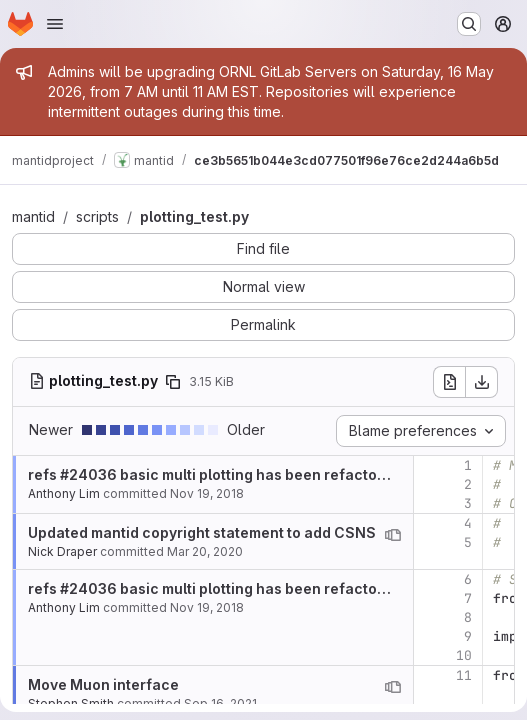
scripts (97, 216)
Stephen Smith (71, 703)
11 (464, 675)
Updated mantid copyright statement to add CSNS (202, 532)
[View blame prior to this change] (393, 535)
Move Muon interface (103, 684)
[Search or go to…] (469, 24)
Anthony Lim (64, 493)
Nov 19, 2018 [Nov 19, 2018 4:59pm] (207, 493)
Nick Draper (62, 551)
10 (464, 655)
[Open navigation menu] (55, 24)
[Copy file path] (173, 382)
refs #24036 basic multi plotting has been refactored (214, 474)
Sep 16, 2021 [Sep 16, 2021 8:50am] (220, 703)
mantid (33, 216)
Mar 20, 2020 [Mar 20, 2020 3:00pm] (205, 551)
